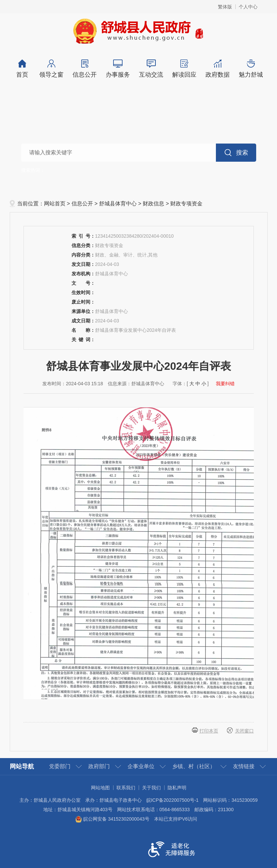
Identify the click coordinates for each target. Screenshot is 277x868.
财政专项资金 (186, 204)
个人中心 (248, 7)
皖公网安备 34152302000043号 (112, 819)
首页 (22, 69)
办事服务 (118, 69)
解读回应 (184, 69)
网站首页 (55, 204)
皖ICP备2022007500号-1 (173, 800)
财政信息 (153, 204)
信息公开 (85, 69)
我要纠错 (225, 384)
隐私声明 (177, 788)
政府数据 (218, 69)
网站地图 (100, 788)
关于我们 (151, 788)
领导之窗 (52, 69)
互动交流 (151, 69)
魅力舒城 (251, 69)
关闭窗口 (244, 731)
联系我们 (126, 788)
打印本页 (209, 731)
